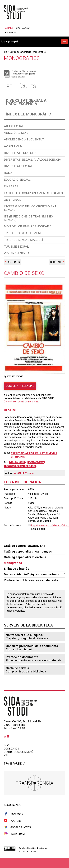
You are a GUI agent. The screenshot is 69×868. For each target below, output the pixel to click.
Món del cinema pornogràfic (28, 226)
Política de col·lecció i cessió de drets (31, 580)
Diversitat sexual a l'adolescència (26, 102)
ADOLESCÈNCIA (36, 462)
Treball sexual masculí (23, 240)
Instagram (14, 834)
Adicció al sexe (16, 133)
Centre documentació (20, 52)
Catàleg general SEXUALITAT (25, 546)
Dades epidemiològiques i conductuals (34, 574)
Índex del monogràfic (28, 114)
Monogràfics (39, 52)
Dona (8, 173)
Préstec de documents (22, 657)
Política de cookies (27, 851)
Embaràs (11, 186)
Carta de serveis (17, 668)
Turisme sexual (16, 247)
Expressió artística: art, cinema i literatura (34, 455)
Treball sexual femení (22, 233)
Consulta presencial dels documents (32, 646)
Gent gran (12, 200)
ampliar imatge (14, 376)
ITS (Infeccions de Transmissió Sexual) (28, 218)
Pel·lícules (21, 86)
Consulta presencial (20, 386)
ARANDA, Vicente (24, 473)
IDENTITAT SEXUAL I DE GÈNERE (20, 466)
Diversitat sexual (18, 166)
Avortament (14, 146)
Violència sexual (18, 253)
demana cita (31, 402)
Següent (56, 262)
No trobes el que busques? (25, 635)
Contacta (10, 33)
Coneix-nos (11, 749)
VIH (6, 755)
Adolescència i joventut (24, 139)
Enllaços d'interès (16, 569)
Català (9, 28)
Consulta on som (13, 402)
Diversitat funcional (21, 153)
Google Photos (17, 827)
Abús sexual (14, 126)
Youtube (13, 821)
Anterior (14, 262)
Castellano (23, 28)
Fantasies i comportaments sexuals (33, 193)
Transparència (34, 783)
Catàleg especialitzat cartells (25, 557)
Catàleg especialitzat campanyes (28, 551)
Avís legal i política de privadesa (34, 848)
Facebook (14, 814)
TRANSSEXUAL (17, 462)
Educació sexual (17, 180)
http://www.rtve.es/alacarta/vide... (50, 526)
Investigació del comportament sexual (30, 208)
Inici (6, 52)
